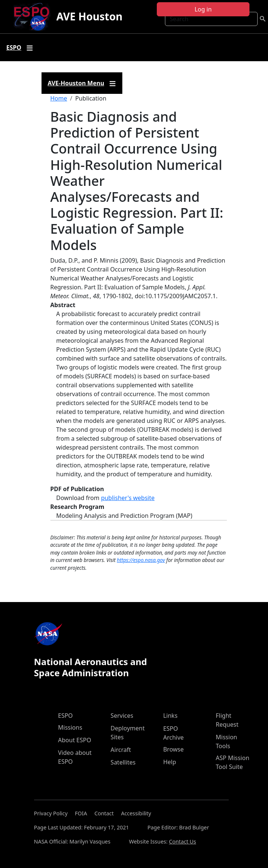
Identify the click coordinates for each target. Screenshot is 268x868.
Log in (203, 9)
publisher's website (128, 498)
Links (170, 716)
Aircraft (121, 750)
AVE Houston (89, 16)
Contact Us (183, 841)
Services (122, 716)
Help (170, 762)
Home (59, 98)
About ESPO (75, 740)
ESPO (66, 716)
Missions (70, 727)
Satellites (123, 762)
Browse (173, 749)
